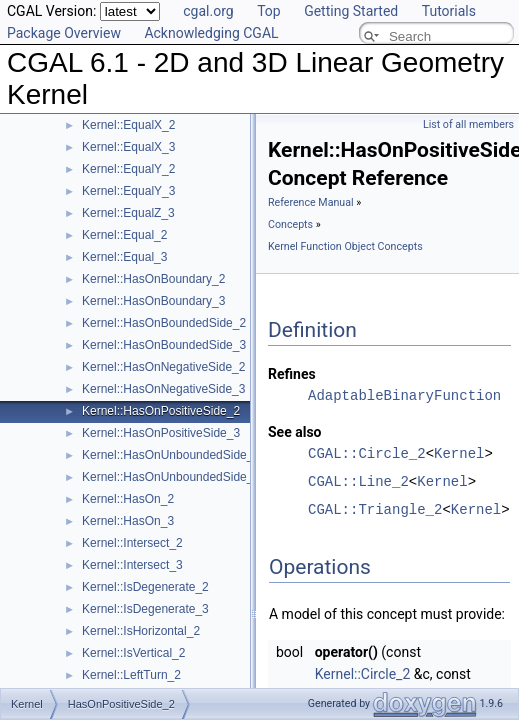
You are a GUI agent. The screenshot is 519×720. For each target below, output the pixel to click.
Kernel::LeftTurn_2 (131, 675)
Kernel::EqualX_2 (128, 125)
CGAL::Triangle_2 (375, 509)
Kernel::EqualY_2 (128, 169)
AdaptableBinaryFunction (404, 395)
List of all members (468, 124)
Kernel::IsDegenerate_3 (145, 609)
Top (269, 11)
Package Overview (64, 33)
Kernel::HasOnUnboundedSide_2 (171, 455)
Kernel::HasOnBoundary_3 (153, 301)
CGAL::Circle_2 (367, 453)
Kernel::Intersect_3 (132, 565)
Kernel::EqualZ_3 (128, 213)
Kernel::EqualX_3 (128, 147)
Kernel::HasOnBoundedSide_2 (164, 323)
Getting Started (351, 11)
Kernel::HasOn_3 (128, 521)
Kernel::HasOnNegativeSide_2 (163, 367)
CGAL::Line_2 (358, 481)
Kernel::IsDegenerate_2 (145, 587)
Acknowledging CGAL (211, 33)
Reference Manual (311, 202)
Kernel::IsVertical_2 (133, 653)
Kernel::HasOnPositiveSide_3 (161, 433)
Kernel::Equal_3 (124, 257)
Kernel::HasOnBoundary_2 (153, 279)
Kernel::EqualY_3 (128, 191)
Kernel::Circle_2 (363, 674)
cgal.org (208, 11)
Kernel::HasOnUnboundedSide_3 (171, 477)
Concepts (290, 224)
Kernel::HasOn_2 (128, 499)
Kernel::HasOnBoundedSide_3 (164, 345)
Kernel (459, 453)
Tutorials (449, 11)
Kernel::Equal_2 (124, 235)
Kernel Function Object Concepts (345, 246)
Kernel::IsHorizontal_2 (141, 631)
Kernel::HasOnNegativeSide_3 (163, 389)
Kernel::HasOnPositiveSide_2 (161, 411)
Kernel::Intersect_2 (132, 543)
